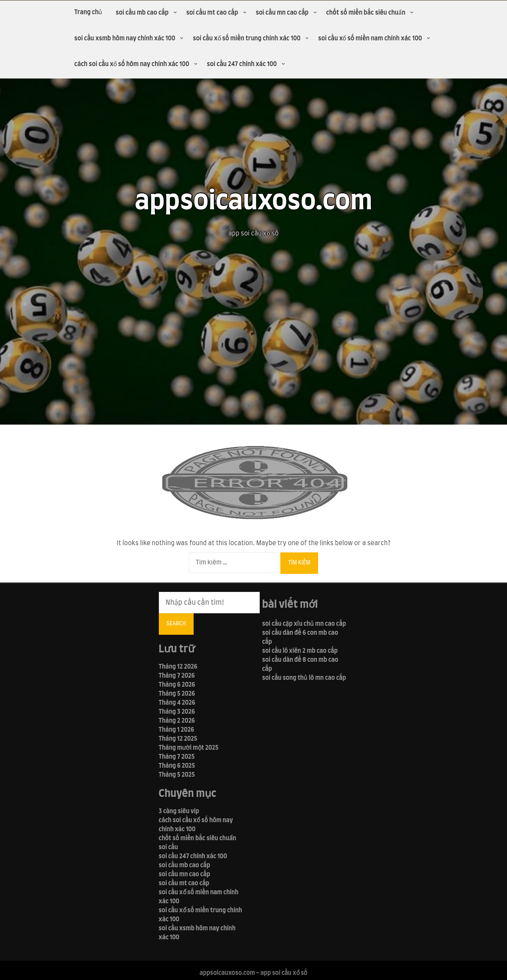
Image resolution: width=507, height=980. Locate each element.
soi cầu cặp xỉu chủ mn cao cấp (304, 624)
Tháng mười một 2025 (189, 748)
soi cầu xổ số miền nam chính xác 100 (370, 39)
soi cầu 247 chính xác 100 (242, 64)
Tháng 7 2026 (177, 676)
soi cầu (168, 847)
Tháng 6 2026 (177, 685)
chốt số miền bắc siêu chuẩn (366, 13)
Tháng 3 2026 (177, 712)
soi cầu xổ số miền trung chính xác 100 (247, 39)
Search (176, 624)
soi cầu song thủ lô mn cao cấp (304, 678)
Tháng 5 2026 (177, 694)
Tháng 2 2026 (177, 721)
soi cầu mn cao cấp (282, 13)
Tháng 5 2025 (177, 775)
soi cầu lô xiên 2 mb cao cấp (300, 651)
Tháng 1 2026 (177, 730)
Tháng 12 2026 (178, 667)
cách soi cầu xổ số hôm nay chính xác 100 (132, 64)
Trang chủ (88, 12)
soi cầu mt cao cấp (212, 13)
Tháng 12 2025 (178, 739)
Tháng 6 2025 (177, 766)
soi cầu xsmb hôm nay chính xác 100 (125, 39)
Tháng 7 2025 (177, 757)
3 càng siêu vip (179, 811)
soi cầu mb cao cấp (142, 13)
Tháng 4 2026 (177, 703)
